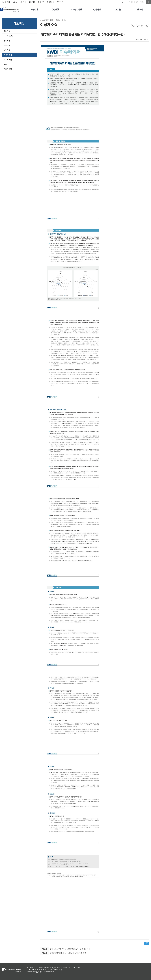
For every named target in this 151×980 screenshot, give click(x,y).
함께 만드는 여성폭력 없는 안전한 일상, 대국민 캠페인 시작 (70, 949)
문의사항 (7, 41)
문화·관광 (41, 2)
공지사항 (7, 31)
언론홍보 (7, 45)
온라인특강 (8, 69)
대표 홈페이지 (6, 2)
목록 (147, 943)
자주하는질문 (9, 36)
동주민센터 (60, 2)
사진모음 (7, 50)
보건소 (15, 2)
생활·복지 (23, 2)
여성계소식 (8, 55)
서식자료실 (8, 60)
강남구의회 (51, 2)
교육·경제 (32, 2)
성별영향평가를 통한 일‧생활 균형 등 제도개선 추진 (68, 953)
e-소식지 (7, 64)
